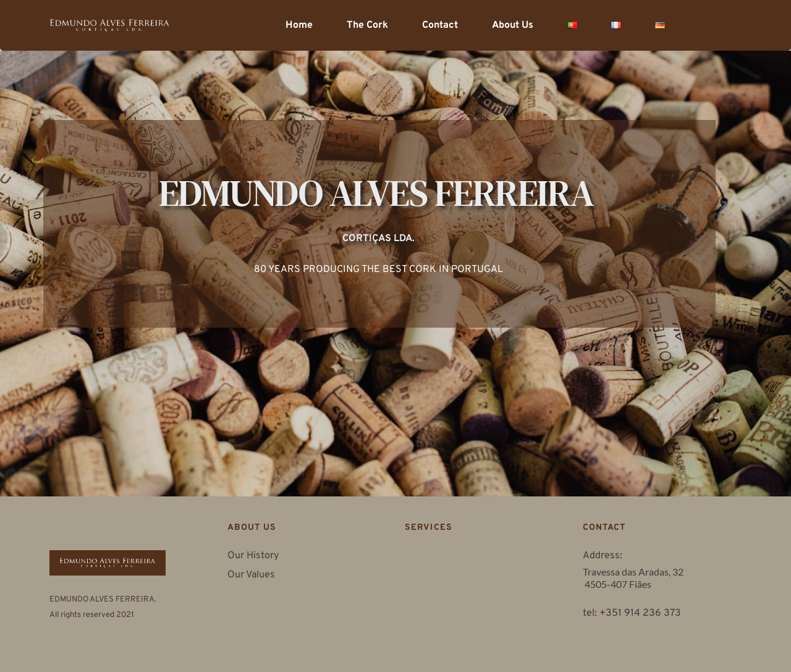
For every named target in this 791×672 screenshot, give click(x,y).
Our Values (252, 575)
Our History (253, 556)
